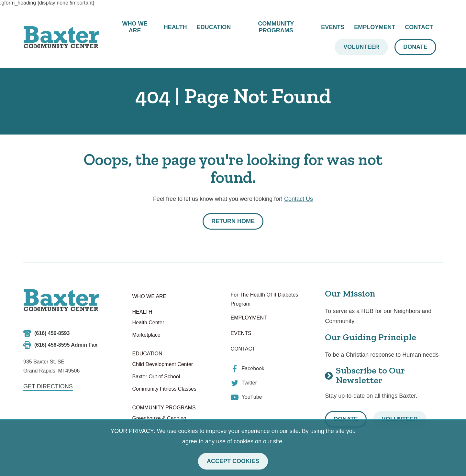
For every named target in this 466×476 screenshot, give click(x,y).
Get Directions (48, 386)
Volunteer (361, 47)
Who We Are (135, 27)
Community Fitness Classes (164, 389)
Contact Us (299, 199)
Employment (375, 27)
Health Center (148, 323)
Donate (415, 47)
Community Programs (276, 27)
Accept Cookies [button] (233, 461)
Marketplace (146, 335)
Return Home (233, 221)
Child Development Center (163, 364)
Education (214, 27)
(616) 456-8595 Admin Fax (66, 345)
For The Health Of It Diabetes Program (265, 299)
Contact (419, 27)
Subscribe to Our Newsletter (365, 375)
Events (333, 27)
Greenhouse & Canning (159, 418)
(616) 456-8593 (52, 333)
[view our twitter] (244, 383)
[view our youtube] (246, 397)
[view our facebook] (248, 369)
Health (175, 27)
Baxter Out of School (156, 377)
